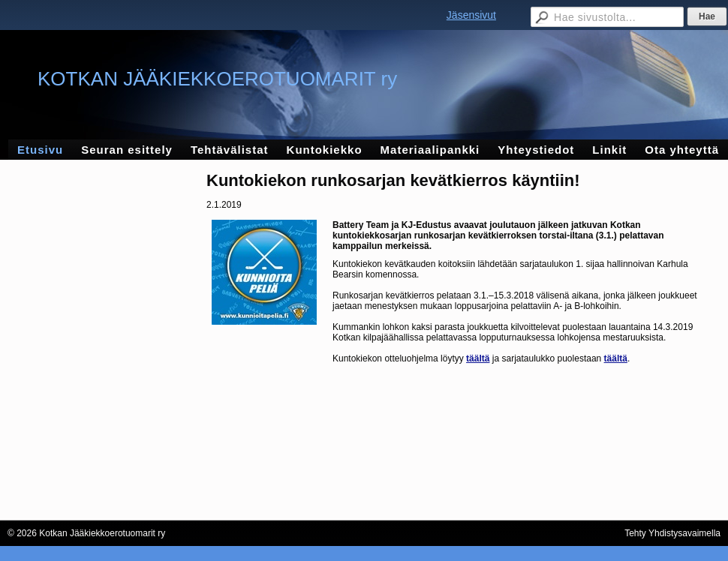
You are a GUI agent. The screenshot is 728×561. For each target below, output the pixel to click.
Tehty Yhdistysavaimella (672, 533)
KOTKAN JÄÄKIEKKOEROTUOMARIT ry (217, 79)
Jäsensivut (471, 15)
